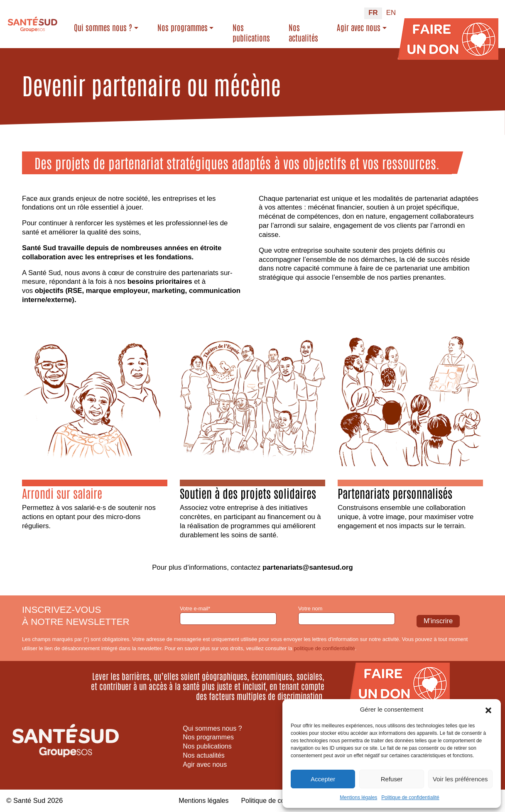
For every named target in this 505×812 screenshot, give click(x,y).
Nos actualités (303, 33)
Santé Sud (29, 801)
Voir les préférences (460, 779)
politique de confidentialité (324, 648)
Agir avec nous (359, 27)
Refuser (392, 779)
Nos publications (251, 33)
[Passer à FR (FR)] (373, 13)
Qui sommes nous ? (103, 27)
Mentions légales (358, 797)
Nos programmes (183, 27)
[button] (488, 710)
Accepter (323, 779)
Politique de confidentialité (410, 797)
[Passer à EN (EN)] (391, 13)
